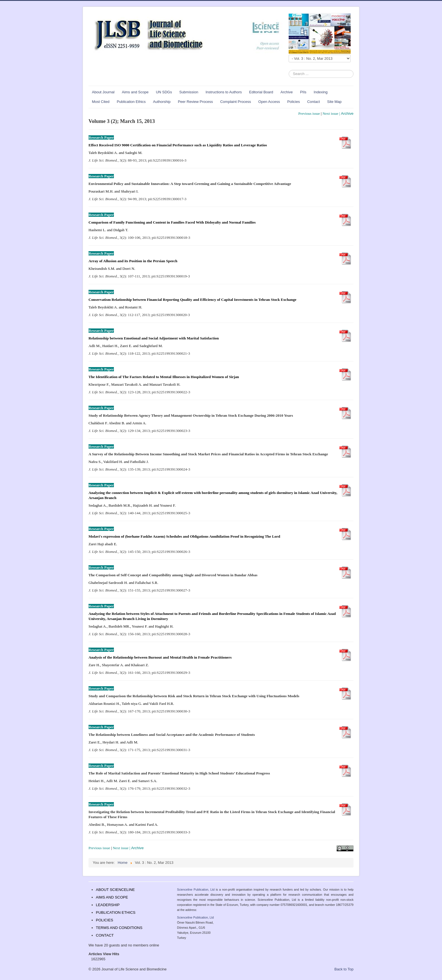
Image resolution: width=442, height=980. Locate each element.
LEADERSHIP (108, 905)
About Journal (103, 92)
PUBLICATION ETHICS (116, 912)
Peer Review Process (195, 102)
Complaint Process (236, 102)
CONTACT (105, 935)
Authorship (162, 102)
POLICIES (104, 920)
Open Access (269, 102)
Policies (294, 102)
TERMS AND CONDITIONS (119, 928)
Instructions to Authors (224, 92)
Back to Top (344, 969)
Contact (314, 102)
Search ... (289, 70)
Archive (287, 92)
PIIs (303, 92)
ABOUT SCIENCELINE (115, 890)
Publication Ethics (131, 102)
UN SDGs (164, 92)
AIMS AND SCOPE (112, 897)
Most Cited (101, 102)
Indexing (321, 92)
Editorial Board (261, 92)
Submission (189, 92)
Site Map (334, 102)
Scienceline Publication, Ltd (196, 889)
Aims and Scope (135, 92)
